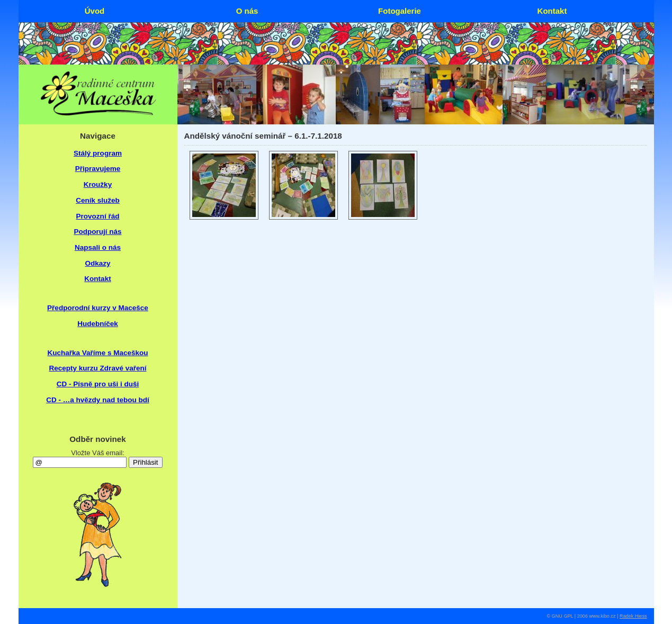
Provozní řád (98, 216)
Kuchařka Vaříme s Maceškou (97, 353)
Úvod (95, 11)
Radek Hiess (633, 616)
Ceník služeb (98, 200)
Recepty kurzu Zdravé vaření (97, 368)
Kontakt (97, 279)
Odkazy (97, 263)
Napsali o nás (98, 247)
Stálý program (98, 153)
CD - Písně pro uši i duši (98, 384)
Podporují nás (97, 232)
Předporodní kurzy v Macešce (98, 308)
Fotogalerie (400, 11)
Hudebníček (98, 324)
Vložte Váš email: (97, 453)
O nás (247, 11)
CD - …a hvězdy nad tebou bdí (98, 400)
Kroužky (98, 184)
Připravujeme (98, 169)
